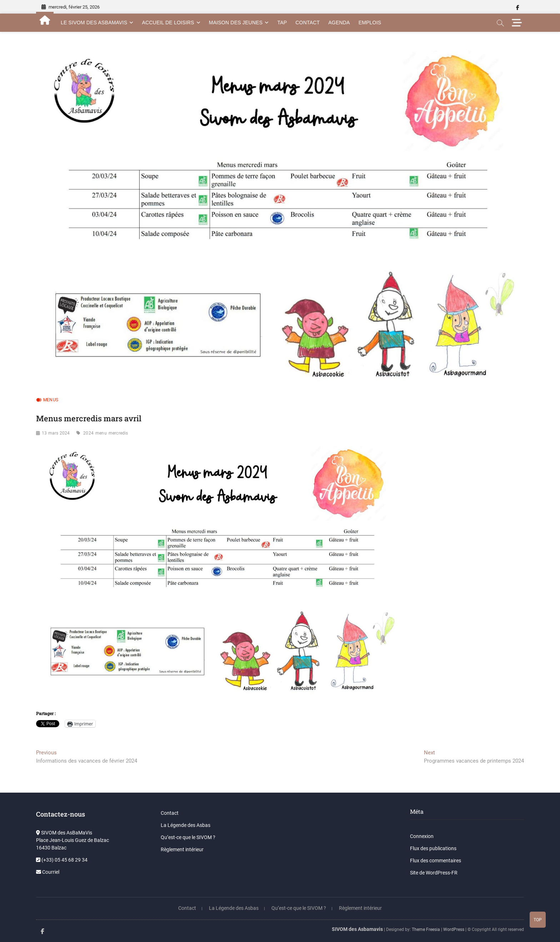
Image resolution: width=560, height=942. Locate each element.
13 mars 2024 (56, 433)
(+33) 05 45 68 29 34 (62, 860)
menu (101, 433)
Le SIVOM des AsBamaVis (94, 23)
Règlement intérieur (182, 849)
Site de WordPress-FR (434, 873)
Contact (307, 23)
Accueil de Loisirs (168, 23)
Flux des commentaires (436, 861)
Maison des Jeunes (236, 23)
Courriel (48, 872)
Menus (51, 400)
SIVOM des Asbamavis (357, 929)
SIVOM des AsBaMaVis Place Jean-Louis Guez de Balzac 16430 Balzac (72, 840)
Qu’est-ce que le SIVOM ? (188, 837)
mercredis (118, 433)
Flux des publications (433, 848)
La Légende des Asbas (186, 825)
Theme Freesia (426, 929)
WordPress (454, 929)
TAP (282, 23)
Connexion (422, 836)
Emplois (370, 23)
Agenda (339, 23)
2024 (88, 433)
